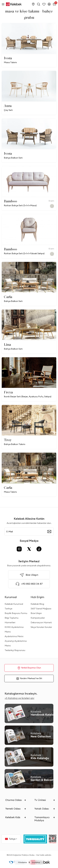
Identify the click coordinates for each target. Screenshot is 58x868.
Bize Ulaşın (36, 613)
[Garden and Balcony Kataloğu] (29, 779)
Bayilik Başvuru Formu (16, 613)
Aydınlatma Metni (14, 636)
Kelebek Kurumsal (14, 604)
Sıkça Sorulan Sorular (41, 627)
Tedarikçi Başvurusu (15, 650)
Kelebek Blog (37, 604)
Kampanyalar (38, 618)
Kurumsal (11, 597)
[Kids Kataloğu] (29, 757)
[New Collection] (29, 735)
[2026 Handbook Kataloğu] (29, 713)
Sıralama (36, 862)
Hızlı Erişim (37, 597)
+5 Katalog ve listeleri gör (19, 698)
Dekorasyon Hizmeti (41, 622)
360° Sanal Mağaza (41, 609)
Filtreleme (22, 862)
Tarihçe (8, 609)
